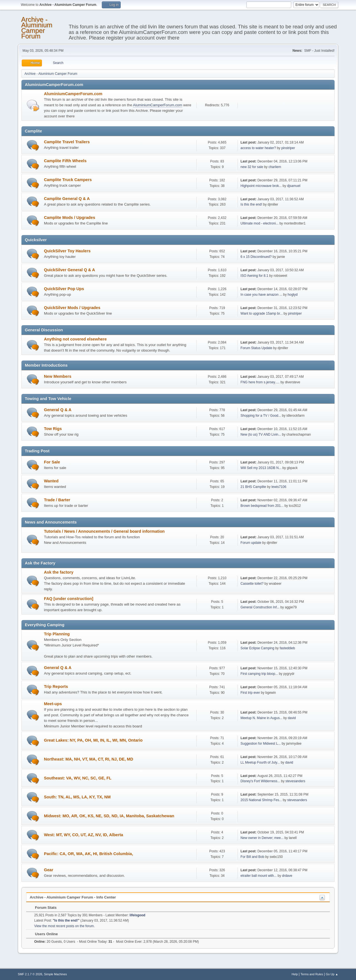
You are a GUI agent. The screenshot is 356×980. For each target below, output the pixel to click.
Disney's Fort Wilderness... (260, 781)
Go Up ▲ (332, 974)
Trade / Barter (57, 500)
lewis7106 (279, 487)
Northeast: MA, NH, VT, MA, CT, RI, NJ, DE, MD (89, 759)
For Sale (52, 462)
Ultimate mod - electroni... (260, 223)
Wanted (51, 481)
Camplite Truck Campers (68, 180)
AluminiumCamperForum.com (73, 94)
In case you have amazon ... (261, 295)
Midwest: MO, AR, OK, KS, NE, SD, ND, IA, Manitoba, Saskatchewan (109, 816)
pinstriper (288, 148)
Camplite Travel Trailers (67, 142)
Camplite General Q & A (67, 199)
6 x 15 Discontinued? (256, 257)
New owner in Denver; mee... (262, 838)
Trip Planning (57, 634)
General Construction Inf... (260, 607)
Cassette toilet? (252, 584)
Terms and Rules (312, 974)
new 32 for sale (252, 167)
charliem (275, 167)
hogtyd (293, 295)
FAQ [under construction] (69, 599)
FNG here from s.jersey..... (260, 382)
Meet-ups (53, 704)
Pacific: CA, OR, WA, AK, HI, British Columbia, (88, 854)
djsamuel (294, 186)
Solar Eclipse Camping (257, 648)
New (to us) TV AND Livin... (261, 435)
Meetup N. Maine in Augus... (262, 718)
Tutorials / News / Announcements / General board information (104, 531)
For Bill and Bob (252, 857)
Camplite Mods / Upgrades (70, 218)
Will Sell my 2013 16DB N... (261, 468)
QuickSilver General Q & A (70, 270)
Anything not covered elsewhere (75, 339)
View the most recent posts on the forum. (65, 926)
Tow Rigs (53, 429)
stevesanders (295, 781)
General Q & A (58, 410)
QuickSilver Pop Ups (64, 289)
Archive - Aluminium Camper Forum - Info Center (73, 897)
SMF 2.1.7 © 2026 (30, 974)
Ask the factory (59, 572)
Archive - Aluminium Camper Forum (37, 28)
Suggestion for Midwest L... (261, 744)
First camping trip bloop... (259, 674)
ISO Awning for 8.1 (254, 276)
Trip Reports (56, 687)
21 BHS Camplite (253, 487)
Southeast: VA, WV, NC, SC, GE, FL (78, 778)
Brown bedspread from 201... (262, 506)
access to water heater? (258, 148)
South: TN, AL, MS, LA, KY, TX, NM (77, 797)
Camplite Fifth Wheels (65, 161)
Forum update (251, 543)
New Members (58, 376)
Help (295, 974)
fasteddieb (287, 648)
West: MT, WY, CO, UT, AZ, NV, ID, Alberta (84, 835)
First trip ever (250, 693)
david (292, 718)
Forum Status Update (256, 348)
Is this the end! (251, 204)
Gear (49, 870)
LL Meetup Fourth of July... (260, 762)
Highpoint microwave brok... (261, 186)
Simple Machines (55, 974)
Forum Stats (43, 908)
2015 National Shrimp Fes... (261, 800)
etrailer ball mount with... (259, 876)
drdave (287, 876)
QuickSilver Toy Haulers (67, 251)
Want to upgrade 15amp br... (262, 313)
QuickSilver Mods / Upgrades (72, 308)
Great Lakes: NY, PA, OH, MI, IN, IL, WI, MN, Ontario (93, 740)
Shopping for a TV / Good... (261, 416)
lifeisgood (138, 915)
